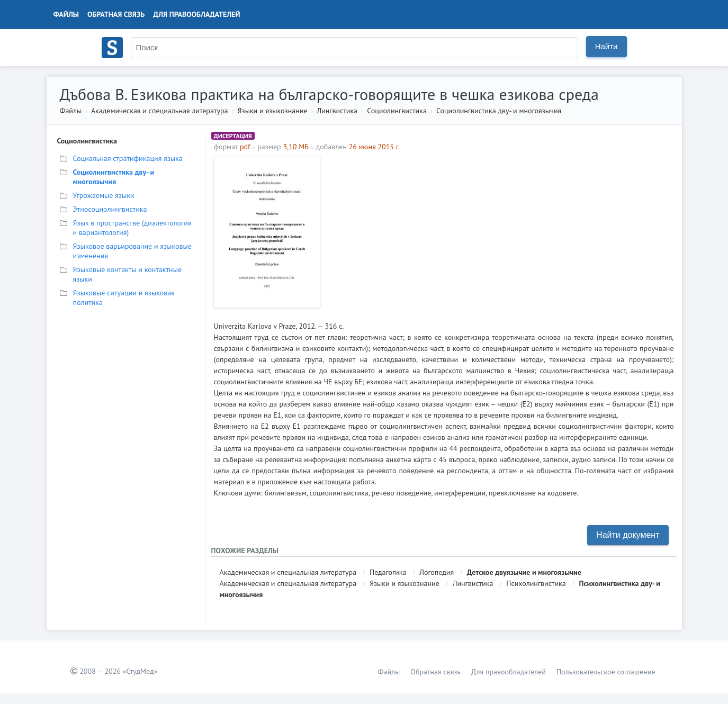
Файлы (66, 14)
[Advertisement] (500, 231)
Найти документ (628, 535)
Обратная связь (116, 14)
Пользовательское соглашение (606, 672)
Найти (606, 46)
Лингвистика (337, 111)
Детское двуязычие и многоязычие (524, 572)
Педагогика (388, 572)
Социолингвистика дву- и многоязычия (499, 111)
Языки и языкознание (273, 111)
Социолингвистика (397, 111)
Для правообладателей (196, 14)
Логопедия (437, 572)
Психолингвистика (536, 583)
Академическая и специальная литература (160, 111)
